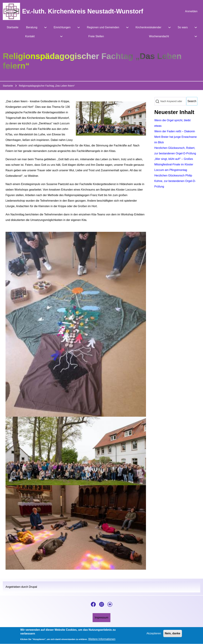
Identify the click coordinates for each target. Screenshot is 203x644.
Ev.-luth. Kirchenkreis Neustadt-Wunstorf (83, 11)
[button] (76, 324)
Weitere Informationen (102, 641)
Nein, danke (173, 635)
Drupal (33, 587)
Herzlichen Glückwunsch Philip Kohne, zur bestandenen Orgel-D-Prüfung (175, 181)
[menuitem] (191, 11)
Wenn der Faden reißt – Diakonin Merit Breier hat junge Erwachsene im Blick (175, 137)
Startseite (8, 86)
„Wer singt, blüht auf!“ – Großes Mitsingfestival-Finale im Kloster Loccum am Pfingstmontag (174, 164)
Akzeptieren (154, 635)
